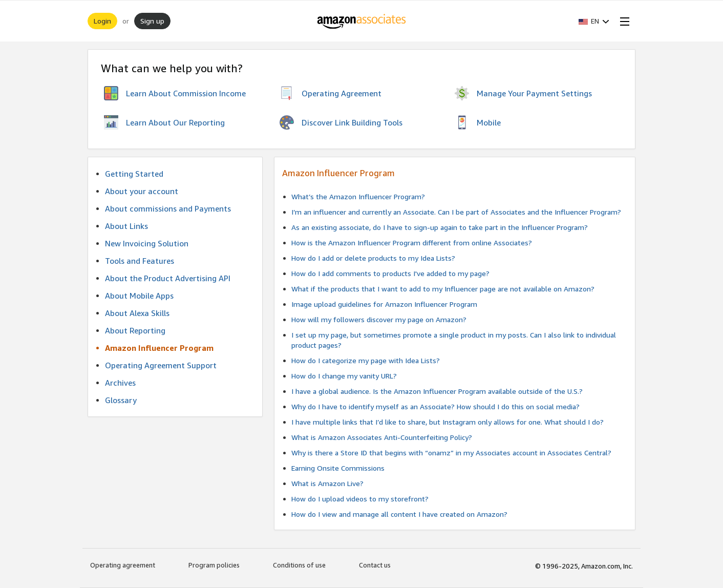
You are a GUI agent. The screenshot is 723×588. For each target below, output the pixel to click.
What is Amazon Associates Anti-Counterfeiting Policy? (382, 437)
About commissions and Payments (168, 208)
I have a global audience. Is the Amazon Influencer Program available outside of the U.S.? (437, 391)
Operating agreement (123, 565)
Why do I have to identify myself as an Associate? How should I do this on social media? (435, 406)
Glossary (121, 400)
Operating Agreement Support (161, 365)
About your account (142, 191)
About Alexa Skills (137, 313)
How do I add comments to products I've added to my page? (390, 273)
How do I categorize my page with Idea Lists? (366, 360)
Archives (120, 383)
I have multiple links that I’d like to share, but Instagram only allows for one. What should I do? (448, 422)
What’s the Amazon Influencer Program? (358, 196)
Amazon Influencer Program (159, 348)
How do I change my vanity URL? (344, 376)
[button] (594, 21)
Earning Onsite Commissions (338, 468)
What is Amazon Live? (327, 483)
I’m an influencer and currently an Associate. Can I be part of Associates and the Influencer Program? (456, 212)
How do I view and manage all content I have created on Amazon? (399, 514)
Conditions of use (299, 565)
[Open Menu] (623, 21)
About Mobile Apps (139, 296)
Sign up (152, 21)
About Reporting (135, 330)
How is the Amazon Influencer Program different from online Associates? (412, 243)
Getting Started (134, 174)
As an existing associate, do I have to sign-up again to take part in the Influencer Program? (440, 227)
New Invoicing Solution (147, 243)
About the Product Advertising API (168, 278)
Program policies (214, 565)
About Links (126, 226)
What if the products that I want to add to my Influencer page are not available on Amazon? (443, 289)
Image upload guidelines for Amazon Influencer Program (384, 304)
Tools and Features (140, 261)
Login (102, 21)
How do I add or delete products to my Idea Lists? (373, 258)
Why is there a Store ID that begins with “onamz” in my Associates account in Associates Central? (451, 453)
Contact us (375, 565)
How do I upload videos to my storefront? (360, 499)
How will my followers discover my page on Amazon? (379, 319)
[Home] (362, 21)
